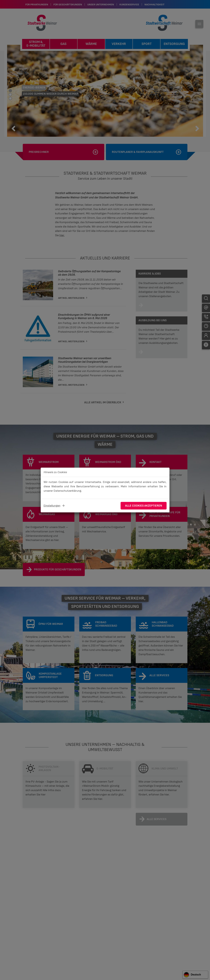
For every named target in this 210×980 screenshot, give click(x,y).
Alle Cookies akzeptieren (144, 506)
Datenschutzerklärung (67, 491)
